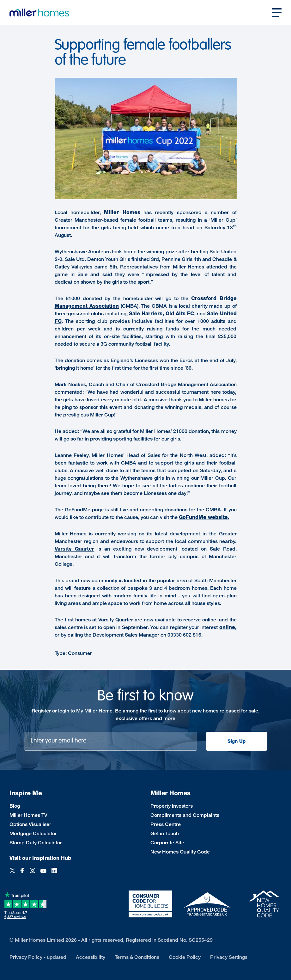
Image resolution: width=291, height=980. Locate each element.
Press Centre (166, 824)
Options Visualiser (30, 824)
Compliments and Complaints (185, 815)
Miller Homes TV (28, 815)
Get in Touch (165, 833)
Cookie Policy (185, 957)
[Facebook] (22, 874)
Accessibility (91, 957)
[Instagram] (32, 874)
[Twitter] (12, 874)
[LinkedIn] (54, 874)
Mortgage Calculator (33, 833)
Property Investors (172, 806)
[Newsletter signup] (111, 741)
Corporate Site (167, 843)
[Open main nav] (277, 13)
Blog (15, 806)
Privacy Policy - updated (38, 957)
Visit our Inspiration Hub (40, 858)
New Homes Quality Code (180, 852)
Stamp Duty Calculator (36, 843)
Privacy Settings (229, 957)
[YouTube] (43, 874)
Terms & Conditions (137, 957)
